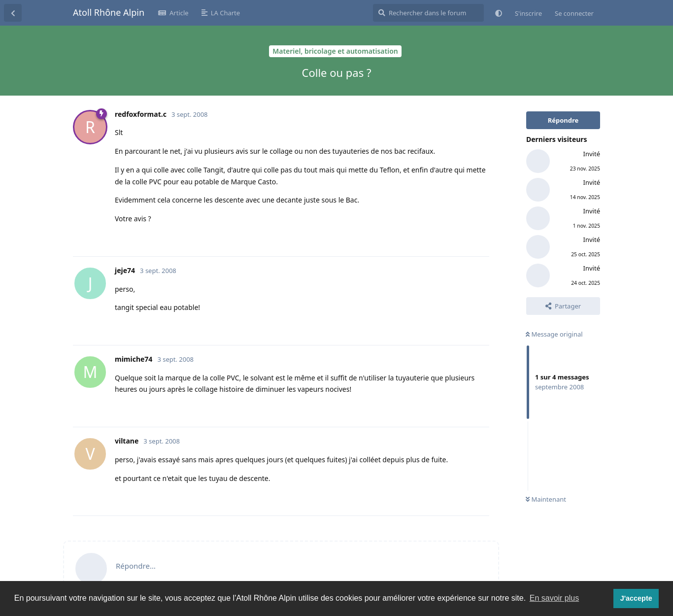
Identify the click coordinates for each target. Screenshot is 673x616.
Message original (554, 334)
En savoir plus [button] (555, 598)
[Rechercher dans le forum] (428, 13)
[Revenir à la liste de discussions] (13, 13)
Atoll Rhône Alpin (109, 12)
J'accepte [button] (636, 598)
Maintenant (546, 499)
